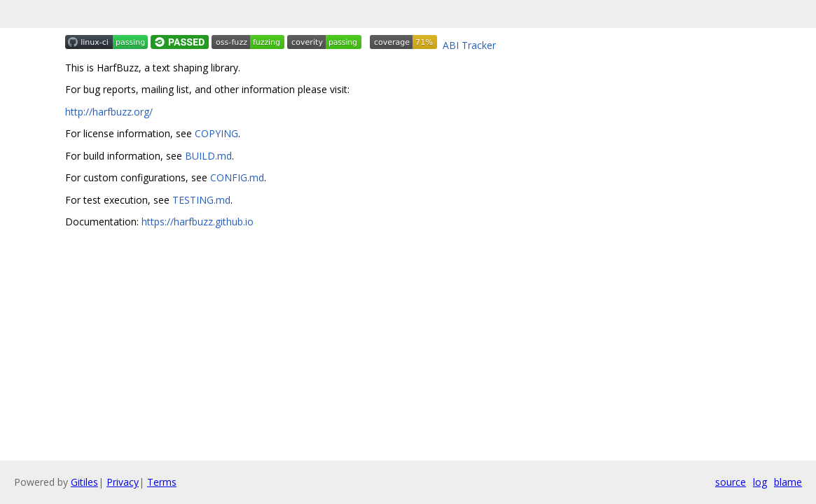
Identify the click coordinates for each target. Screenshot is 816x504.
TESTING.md (201, 200)
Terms (162, 482)
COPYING (216, 133)
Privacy (123, 482)
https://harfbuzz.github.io (198, 222)
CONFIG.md (237, 177)
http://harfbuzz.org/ (109, 112)
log (760, 482)
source (731, 482)
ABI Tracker (469, 45)
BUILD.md (208, 156)
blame (788, 482)
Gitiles (84, 482)
